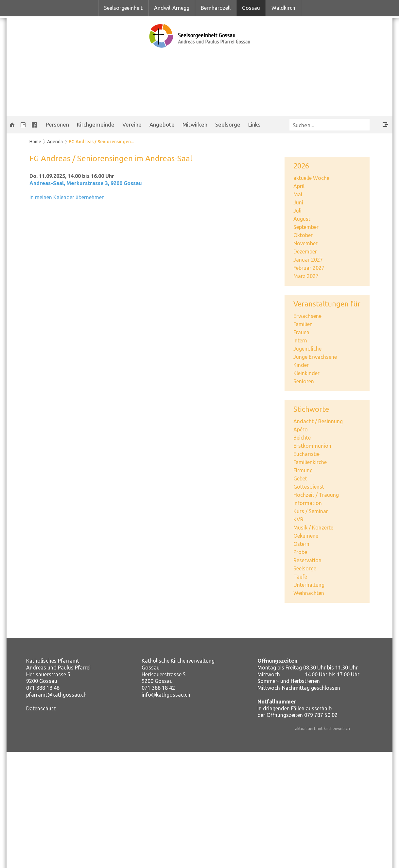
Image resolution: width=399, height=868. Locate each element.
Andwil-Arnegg (172, 8)
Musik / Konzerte (313, 528)
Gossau (251, 8)
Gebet (300, 478)
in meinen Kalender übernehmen (67, 197)
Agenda (55, 142)
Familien (303, 324)
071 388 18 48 (43, 688)
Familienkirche (310, 462)
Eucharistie (306, 454)
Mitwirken (195, 124)
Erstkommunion (312, 446)
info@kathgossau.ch (166, 695)
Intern (300, 340)
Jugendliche (307, 349)
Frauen (301, 332)
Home (35, 142)
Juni (298, 202)
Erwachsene (307, 316)
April (299, 186)
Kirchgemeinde (96, 124)
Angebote (162, 124)
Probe (300, 552)
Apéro (301, 429)
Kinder (301, 365)
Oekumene (306, 536)
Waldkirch (283, 8)
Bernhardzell (216, 8)
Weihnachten (309, 593)
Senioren (304, 381)
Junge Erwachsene (315, 357)
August (302, 219)
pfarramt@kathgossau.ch (56, 695)
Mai (298, 194)
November (305, 243)
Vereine (132, 124)
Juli (297, 211)
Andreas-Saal (86, 183)
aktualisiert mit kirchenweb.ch (322, 729)
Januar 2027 (308, 260)
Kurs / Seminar (311, 511)
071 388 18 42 (158, 688)
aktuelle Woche (311, 178)
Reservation (307, 560)
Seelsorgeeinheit (123, 8)
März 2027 (306, 276)
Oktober (303, 235)
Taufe (300, 577)
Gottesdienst (309, 487)
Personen (57, 124)
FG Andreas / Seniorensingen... (101, 142)
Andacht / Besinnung (318, 421)
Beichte (302, 438)
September (306, 227)
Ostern (301, 544)
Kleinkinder (306, 373)
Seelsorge (228, 124)
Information (308, 503)
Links (254, 124)
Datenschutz (41, 708)
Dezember (305, 252)
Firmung (303, 470)
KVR (298, 519)
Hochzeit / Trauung (316, 495)
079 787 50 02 (321, 715)
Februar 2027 (309, 268)
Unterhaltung (309, 585)
